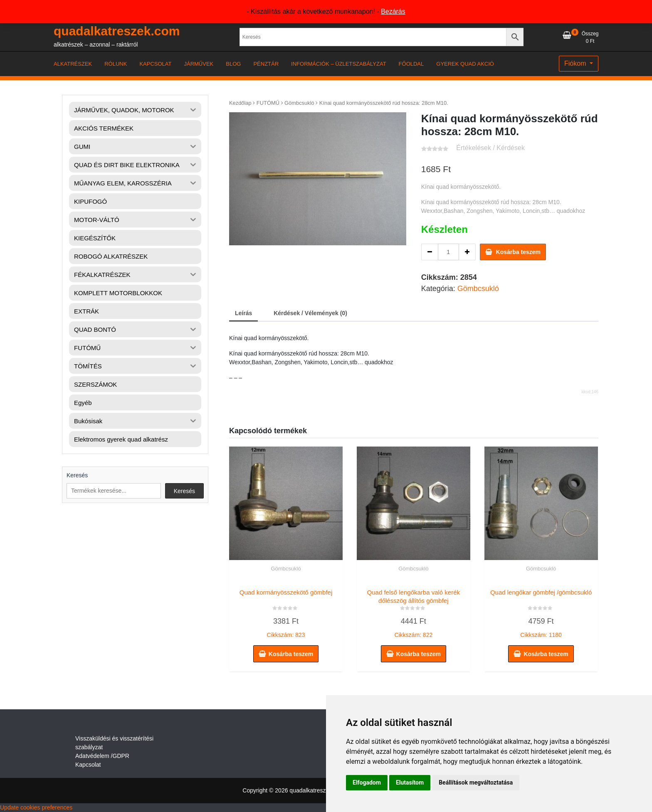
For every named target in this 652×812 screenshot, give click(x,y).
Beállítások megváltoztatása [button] (476, 782)
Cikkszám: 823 (286, 612)
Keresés (77, 475)
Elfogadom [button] (367, 782)
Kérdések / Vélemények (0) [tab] (310, 313)
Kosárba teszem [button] (291, 654)
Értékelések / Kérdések (490, 148)
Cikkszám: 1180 (541, 612)
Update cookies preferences (36, 807)
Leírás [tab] (243, 313)
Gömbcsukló (299, 103)
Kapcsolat (88, 765)
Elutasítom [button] (410, 782)
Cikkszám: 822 (414, 612)
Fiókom (576, 63)
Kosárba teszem (518, 252)
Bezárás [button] (393, 11)
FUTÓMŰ (268, 103)
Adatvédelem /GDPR (102, 756)
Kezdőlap (240, 103)
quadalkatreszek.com (117, 31)
